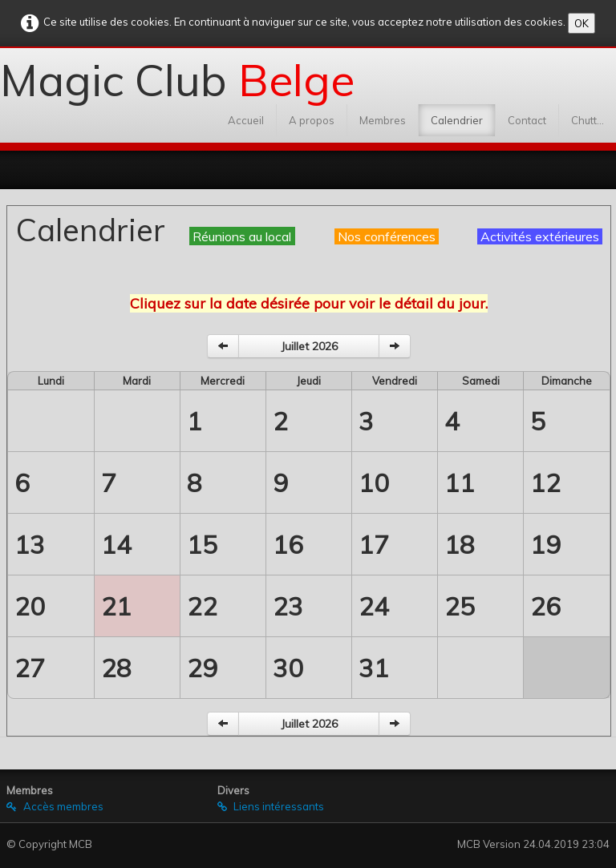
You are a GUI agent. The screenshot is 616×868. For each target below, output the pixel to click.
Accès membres (55, 806)
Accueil (246, 120)
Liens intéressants (271, 806)
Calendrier (457, 120)
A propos (312, 120)
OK (582, 23)
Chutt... (588, 120)
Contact (527, 120)
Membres (383, 120)
